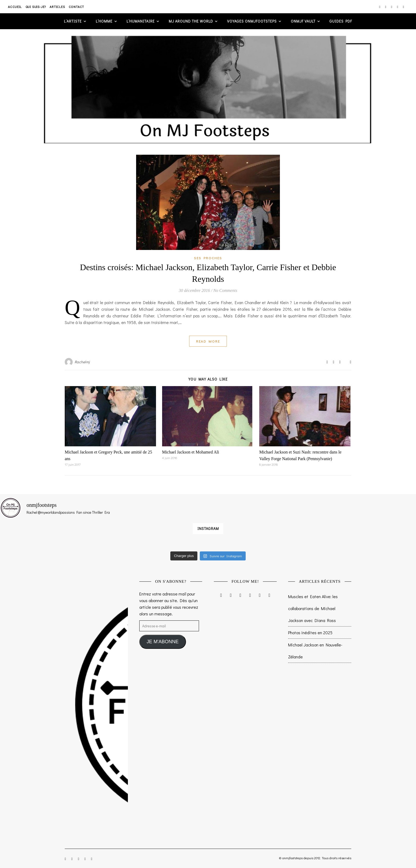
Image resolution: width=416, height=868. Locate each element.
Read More (208, 341)
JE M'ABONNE (163, 642)
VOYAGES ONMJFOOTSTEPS (252, 21)
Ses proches (208, 258)
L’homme (104, 21)
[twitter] (392, 7)
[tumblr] (404, 7)
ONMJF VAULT (303, 21)
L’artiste (73, 21)
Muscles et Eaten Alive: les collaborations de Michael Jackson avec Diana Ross (313, 608)
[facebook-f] (386, 7)
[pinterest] (398, 7)
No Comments (225, 290)
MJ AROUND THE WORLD (191, 21)
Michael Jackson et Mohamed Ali (191, 452)
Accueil (15, 7)
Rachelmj (82, 362)
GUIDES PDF (341, 21)
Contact (77, 7)
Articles (57, 7)
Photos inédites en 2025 (310, 632)
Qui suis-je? (36, 7)
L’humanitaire (141, 21)
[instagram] (380, 7)
